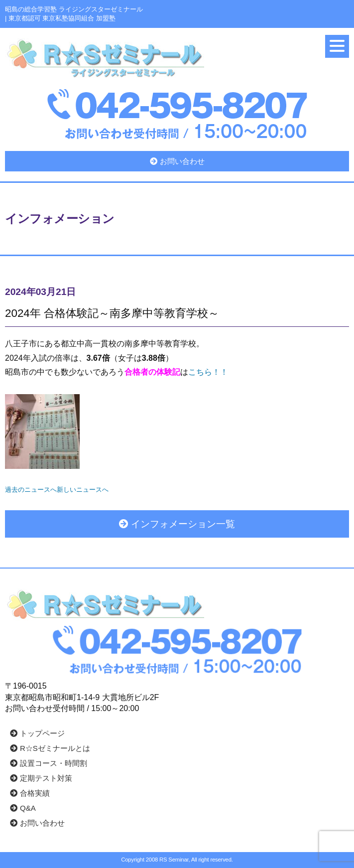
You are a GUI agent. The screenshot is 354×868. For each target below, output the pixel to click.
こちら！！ (208, 372)
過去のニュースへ (31, 490)
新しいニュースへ (83, 490)
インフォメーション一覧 (177, 524)
